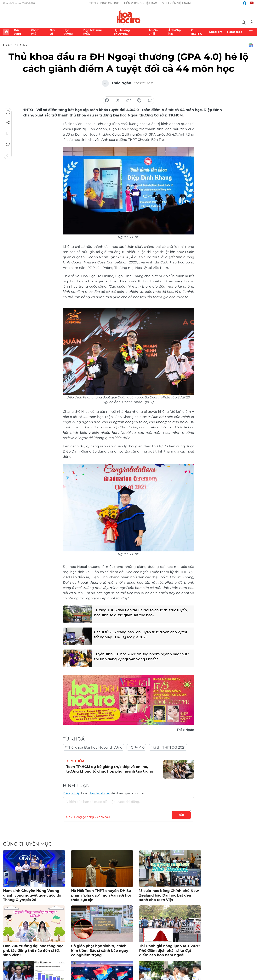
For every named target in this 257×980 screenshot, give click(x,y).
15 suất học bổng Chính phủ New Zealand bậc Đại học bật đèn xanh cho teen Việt (169, 895)
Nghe (8, 112)
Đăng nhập (72, 793)
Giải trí (52, 32)
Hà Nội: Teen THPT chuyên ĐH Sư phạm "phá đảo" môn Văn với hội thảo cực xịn (101, 895)
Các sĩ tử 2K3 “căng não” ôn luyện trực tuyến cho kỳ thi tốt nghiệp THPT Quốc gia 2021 (141, 635)
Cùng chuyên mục (27, 844)
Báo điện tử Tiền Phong (129, 17)
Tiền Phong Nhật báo (140, 3)
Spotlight (216, 32)
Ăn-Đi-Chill (153, 32)
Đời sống (17, 32)
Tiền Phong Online (104, 3)
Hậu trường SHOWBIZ (122, 32)
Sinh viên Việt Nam (176, 3)
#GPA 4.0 (136, 747)
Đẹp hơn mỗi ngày (92, 32)
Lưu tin (8, 134)
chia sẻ (107, 100)
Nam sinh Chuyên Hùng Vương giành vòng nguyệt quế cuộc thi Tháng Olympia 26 (32, 895)
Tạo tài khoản (100, 793)
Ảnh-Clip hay (174, 32)
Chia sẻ (8, 123)
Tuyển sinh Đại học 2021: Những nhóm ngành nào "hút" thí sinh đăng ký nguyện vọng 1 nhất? (141, 657)
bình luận (150, 100)
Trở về (8, 155)
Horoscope (235, 32)
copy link (128, 100)
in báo (139, 100)
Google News (251, 45)
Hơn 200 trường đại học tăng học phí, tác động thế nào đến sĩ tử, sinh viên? (33, 951)
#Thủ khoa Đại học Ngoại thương (94, 747)
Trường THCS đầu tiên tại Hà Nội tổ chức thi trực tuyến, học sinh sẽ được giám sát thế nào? (141, 613)
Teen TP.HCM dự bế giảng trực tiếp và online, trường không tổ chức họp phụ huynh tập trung (110, 769)
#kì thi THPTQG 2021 (168, 747)
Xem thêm (251, 32)
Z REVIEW (197, 32)
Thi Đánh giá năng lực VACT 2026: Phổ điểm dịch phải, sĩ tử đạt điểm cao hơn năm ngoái (170, 951)
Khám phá (35, 32)
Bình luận (8, 144)
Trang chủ (6, 32)
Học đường (68, 32)
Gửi (181, 815)
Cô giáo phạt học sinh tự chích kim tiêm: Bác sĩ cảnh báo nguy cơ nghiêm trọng (100, 951)
